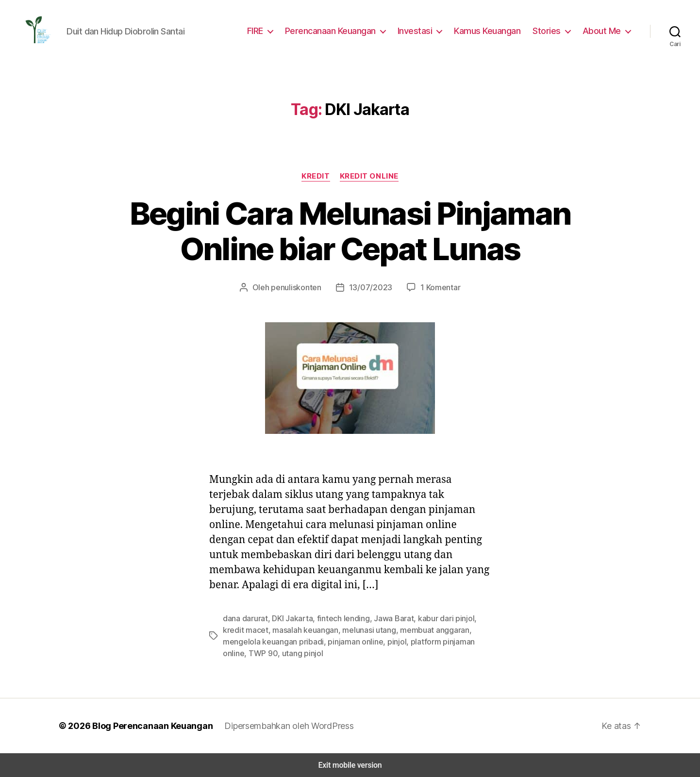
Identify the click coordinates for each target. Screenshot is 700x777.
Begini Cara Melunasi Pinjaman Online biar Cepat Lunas (350, 231)
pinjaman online (311, 641)
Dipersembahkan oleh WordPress (281, 726)
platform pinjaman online (403, 641)
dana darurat (244, 618)
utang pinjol (242, 653)
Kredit (315, 176)
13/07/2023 (369, 287)
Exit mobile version (350, 765)
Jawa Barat (383, 618)
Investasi (422, 31)
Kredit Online (369, 176)
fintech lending (337, 618)
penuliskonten (299, 287)
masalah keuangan (279, 630)
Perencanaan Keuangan (339, 31)
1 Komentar (435, 287)
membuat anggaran (402, 630)
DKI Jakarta (289, 618)
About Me (603, 31)
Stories (551, 31)
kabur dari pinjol (433, 618)
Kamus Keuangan (493, 31)
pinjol (350, 641)
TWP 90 (461, 641)
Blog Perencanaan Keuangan (147, 726)
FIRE (263, 31)
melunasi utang (341, 630)
